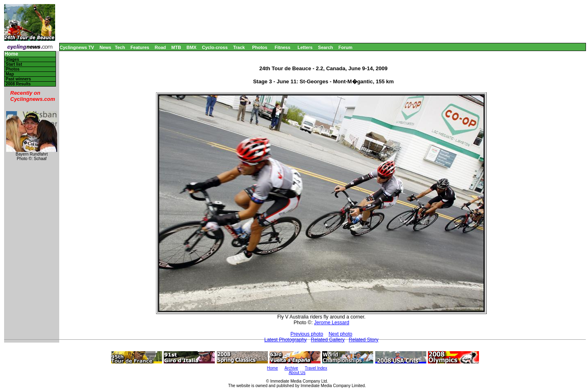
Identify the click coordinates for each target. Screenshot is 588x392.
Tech (120, 47)
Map (10, 74)
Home (11, 54)
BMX (192, 47)
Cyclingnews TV (77, 47)
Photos (259, 47)
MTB (176, 47)
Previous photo (307, 334)
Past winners (18, 79)
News (106, 47)
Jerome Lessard (332, 323)
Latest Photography (285, 340)
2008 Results (18, 84)
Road (160, 47)
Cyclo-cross (215, 47)
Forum (345, 47)
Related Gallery (328, 340)
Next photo (341, 334)
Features (140, 47)
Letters (305, 47)
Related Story (364, 340)
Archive (291, 368)
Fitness (282, 47)
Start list (14, 64)
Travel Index (316, 368)
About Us (297, 373)
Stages (12, 59)
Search (326, 47)
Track (239, 47)
